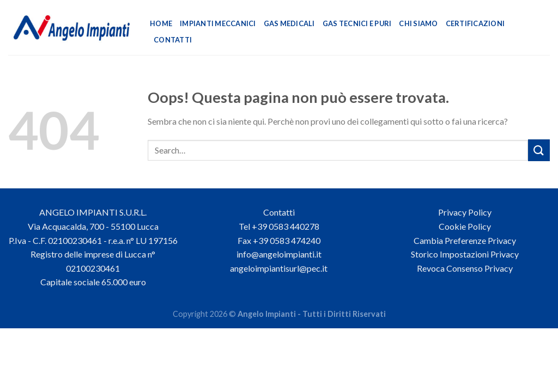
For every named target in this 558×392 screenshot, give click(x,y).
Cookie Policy (465, 226)
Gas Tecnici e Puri (357, 23)
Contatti (173, 40)
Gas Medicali (289, 23)
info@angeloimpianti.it (279, 254)
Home (161, 23)
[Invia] (539, 150)
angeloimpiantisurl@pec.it (279, 268)
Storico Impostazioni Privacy (465, 254)
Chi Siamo (418, 23)
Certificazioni (475, 23)
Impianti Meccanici (218, 23)
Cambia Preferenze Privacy (465, 240)
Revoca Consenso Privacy (465, 268)
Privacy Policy (465, 212)
